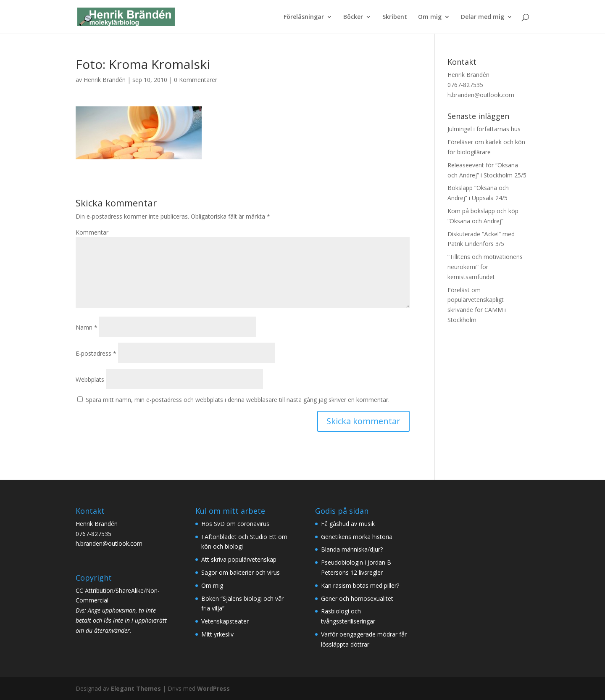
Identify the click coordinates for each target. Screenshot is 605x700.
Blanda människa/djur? (352, 549)
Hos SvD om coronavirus (235, 524)
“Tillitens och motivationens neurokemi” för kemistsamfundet (485, 267)
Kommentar (92, 232)
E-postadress (96, 353)
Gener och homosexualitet (357, 598)
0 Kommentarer (196, 80)
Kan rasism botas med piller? (360, 585)
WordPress (213, 688)
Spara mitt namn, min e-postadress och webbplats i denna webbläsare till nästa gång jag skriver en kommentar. (238, 400)
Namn (87, 327)
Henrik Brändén (105, 80)
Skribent (395, 17)
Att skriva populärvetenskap (239, 559)
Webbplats (90, 379)
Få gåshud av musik (348, 524)
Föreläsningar (304, 17)
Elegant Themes (136, 688)
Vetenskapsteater (225, 621)
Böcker (353, 17)
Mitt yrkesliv (217, 634)
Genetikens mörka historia (357, 537)
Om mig (430, 17)
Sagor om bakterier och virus (241, 572)
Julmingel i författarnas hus (484, 129)
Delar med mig (483, 17)
